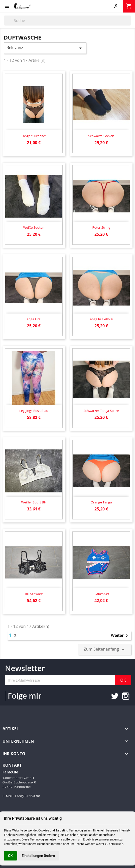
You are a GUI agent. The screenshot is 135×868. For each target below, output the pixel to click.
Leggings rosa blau (34, 411)
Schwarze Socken (101, 136)
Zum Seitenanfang (105, 649)
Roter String (101, 227)
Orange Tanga (101, 502)
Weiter (120, 636)
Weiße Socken (34, 227)
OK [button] (10, 856)
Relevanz (45, 48)
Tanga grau (34, 319)
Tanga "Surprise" (34, 136)
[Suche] (67, 21)
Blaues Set (101, 594)
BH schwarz (34, 594)
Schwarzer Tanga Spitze (101, 411)
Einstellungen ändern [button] (38, 856)
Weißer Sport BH (34, 502)
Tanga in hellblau (101, 319)
